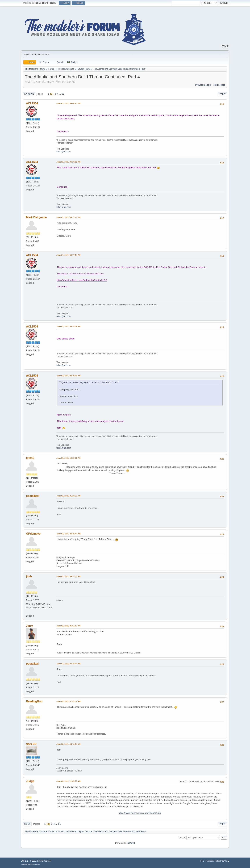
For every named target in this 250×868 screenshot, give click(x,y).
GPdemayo (33, 534)
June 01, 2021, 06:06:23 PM (68, 103)
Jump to (182, 838)
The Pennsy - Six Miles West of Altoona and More (80, 274)
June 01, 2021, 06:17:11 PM (68, 217)
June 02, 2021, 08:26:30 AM (68, 534)
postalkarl (33, 496)
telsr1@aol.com (64, 152)
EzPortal (131, 843)
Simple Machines (44, 861)
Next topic (219, 85)
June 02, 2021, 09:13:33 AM (68, 576)
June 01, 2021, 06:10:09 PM (68, 162)
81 (63, 94)
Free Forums (35, 864)
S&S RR (31, 744)
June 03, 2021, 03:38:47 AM (68, 664)
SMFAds (24, 864)
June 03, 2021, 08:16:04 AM (68, 744)
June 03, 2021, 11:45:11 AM (68, 781)
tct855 (30, 458)
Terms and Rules (213, 861)
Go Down (29, 94)
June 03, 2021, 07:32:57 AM (68, 701)
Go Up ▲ (225, 861)
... (60, 94)
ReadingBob (34, 701)
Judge (30, 781)
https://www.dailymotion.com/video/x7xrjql (140, 813)
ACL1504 (32, 103)
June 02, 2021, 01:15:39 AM (68, 496)
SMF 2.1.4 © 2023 (28, 861)
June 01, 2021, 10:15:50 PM (68, 458)
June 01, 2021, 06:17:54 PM (68, 255)
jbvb (29, 576)
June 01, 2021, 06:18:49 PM (68, 326)
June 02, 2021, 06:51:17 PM (68, 626)
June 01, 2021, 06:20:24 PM (68, 376)
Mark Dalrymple (36, 217)
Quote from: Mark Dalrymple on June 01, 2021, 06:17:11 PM (90, 382)
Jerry (29, 626)
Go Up (27, 824)
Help (202, 861)
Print (222, 94)
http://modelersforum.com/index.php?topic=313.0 (82, 280)
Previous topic (203, 85)
